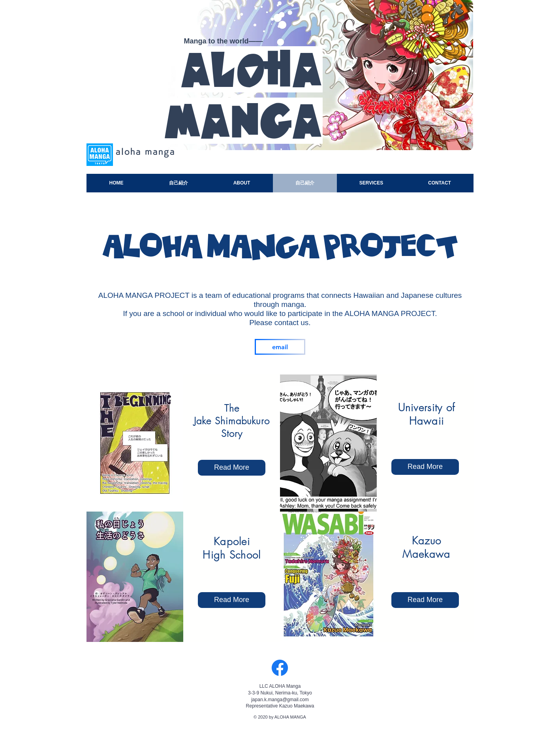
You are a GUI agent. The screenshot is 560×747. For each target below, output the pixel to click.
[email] (280, 347)
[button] (425, 600)
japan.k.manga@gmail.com (280, 700)
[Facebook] (280, 668)
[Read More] (232, 600)
